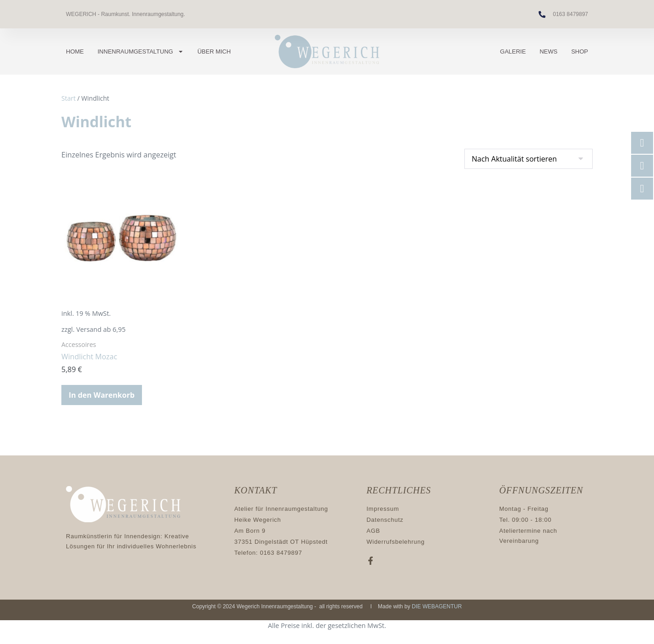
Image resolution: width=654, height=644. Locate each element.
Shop (580, 51)
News (548, 51)
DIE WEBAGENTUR (437, 606)
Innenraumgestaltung (141, 51)
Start (68, 98)
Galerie (513, 51)
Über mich (214, 51)
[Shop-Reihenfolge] (529, 159)
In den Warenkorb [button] (102, 395)
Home (75, 51)
